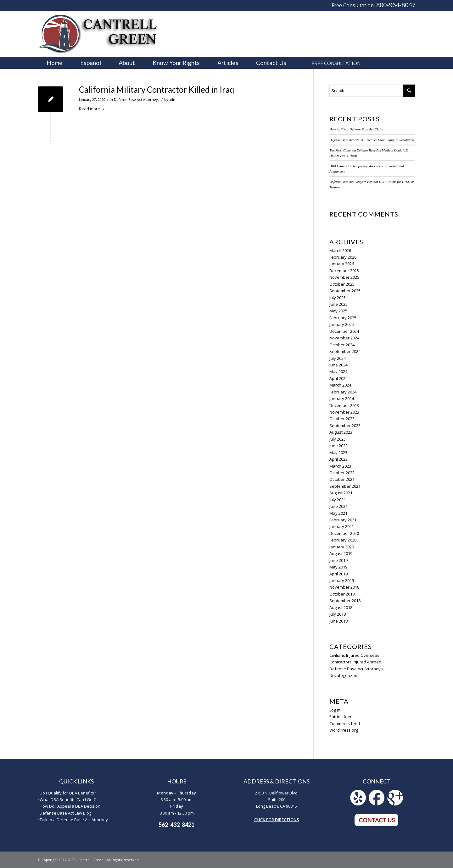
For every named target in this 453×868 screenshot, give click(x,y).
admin (174, 100)
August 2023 (341, 432)
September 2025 (345, 291)
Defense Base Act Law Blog (65, 813)
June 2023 (338, 446)
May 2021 (338, 513)
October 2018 (342, 594)
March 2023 (340, 466)
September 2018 (345, 601)
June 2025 (338, 304)
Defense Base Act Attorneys (136, 100)
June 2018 (338, 621)
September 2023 (345, 426)
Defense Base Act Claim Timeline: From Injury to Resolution (372, 140)
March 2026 (340, 250)
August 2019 (341, 553)
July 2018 (338, 614)
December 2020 (344, 533)
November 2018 (344, 587)
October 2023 (342, 419)
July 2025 (338, 298)
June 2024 (338, 365)
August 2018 (341, 607)
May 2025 (338, 311)
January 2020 (342, 547)
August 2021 (341, 493)
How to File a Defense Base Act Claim (356, 129)
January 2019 (342, 580)
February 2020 (343, 540)
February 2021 (343, 520)
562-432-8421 (176, 825)
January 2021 (342, 526)
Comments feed (345, 723)
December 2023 (344, 405)
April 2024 (338, 378)
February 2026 (343, 257)
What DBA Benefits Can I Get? (68, 799)
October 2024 (342, 345)
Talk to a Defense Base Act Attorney (74, 820)
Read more (93, 109)
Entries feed (341, 717)
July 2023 (338, 439)
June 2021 (338, 506)
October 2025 (342, 284)
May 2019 (338, 567)
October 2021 (342, 479)
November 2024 (344, 338)
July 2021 (338, 500)
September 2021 (345, 486)
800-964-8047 (396, 5)
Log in (335, 710)
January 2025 (342, 324)
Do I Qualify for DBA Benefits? (68, 793)
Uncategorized (343, 675)
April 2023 (338, 459)
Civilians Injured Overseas (354, 655)
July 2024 (338, 358)
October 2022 (342, 473)
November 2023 (344, 412)
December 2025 (344, 271)
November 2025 (344, 277)
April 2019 (338, 574)
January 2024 (342, 398)
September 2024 (345, 351)
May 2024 (338, 371)
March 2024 (340, 385)
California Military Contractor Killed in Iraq (157, 90)
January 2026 (342, 264)
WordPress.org (344, 730)
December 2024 (344, 331)
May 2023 (338, 453)
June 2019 (338, 560)
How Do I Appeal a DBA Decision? (71, 806)
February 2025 (343, 318)
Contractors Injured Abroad (355, 662)
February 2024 (343, 392)
